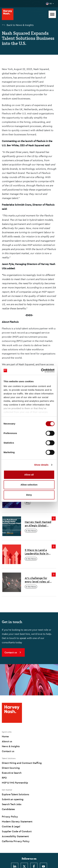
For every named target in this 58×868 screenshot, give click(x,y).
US (50, 3)
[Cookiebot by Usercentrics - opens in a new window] (41, 371)
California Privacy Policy (16, 841)
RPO (4, 778)
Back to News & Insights (20, 25)
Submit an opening (13, 799)
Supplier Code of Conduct (17, 831)
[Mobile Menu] (52, 14)
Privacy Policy (10, 817)
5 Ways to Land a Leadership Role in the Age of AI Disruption (37, 552)
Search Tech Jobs (12, 804)
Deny (29, 495)
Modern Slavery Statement (17, 821)
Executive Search (12, 773)
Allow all (29, 475)
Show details (41, 465)
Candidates (8, 809)
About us (7, 741)
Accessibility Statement (15, 836)
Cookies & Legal (11, 826)
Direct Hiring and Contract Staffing (22, 763)
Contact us (8, 751)
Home (5, 736)
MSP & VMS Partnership (15, 783)
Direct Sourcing (11, 768)
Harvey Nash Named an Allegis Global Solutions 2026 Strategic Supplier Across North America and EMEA (38, 524)
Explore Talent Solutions (15, 794)
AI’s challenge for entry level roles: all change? (38, 580)
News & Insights (11, 746)
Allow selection (29, 485)
